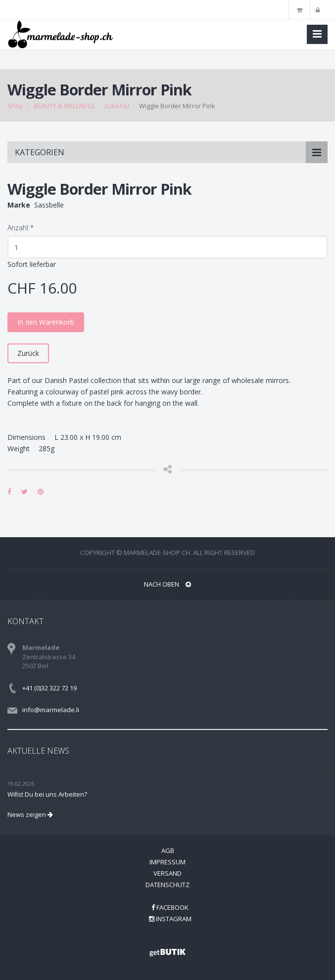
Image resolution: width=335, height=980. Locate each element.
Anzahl (21, 228)
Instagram (170, 919)
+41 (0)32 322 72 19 (49, 688)
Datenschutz (167, 885)
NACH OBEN (167, 584)
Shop (15, 106)
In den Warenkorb (46, 322)
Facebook (170, 907)
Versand (167, 873)
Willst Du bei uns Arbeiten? (47, 794)
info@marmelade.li (51, 710)
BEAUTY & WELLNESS (64, 106)
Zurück (28, 353)
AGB (168, 851)
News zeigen (30, 814)
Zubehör (117, 106)
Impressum (167, 862)
